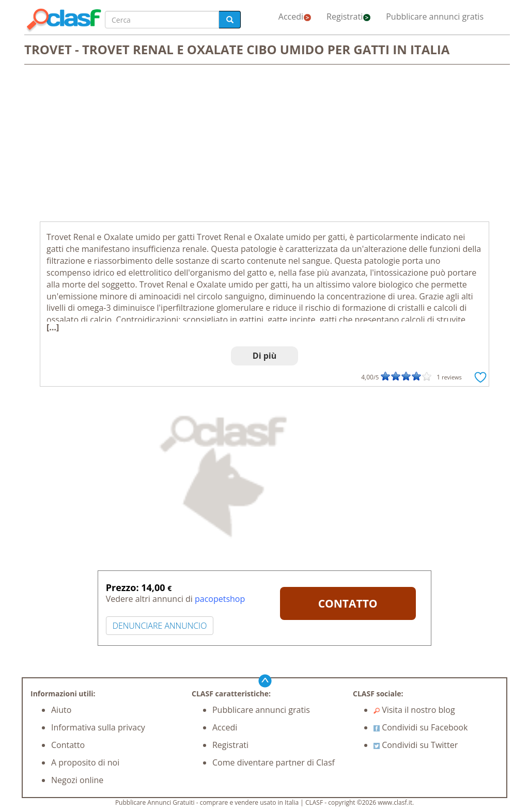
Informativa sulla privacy (98, 727)
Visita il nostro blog (414, 710)
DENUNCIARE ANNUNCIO (160, 626)
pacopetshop (220, 599)
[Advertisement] (264, 144)
